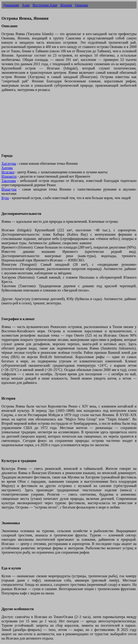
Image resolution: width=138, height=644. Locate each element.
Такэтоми (9, 181)
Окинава (81, 5)
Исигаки (8, 172)
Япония (66, 5)
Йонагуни (9, 189)
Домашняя (11, 5)
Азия (26, 5)
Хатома (7, 168)
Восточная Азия (45, 5)
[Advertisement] (69, 125)
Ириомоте (9, 176)
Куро (5, 198)
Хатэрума (9, 163)
